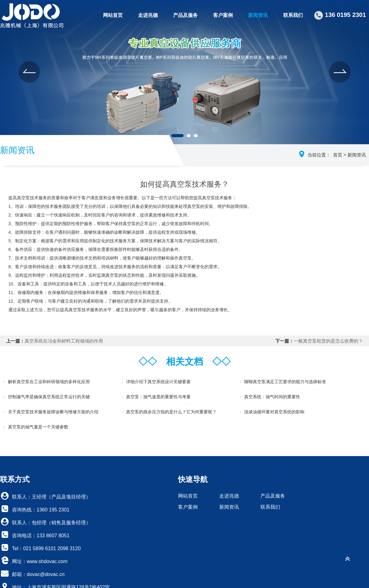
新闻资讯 (258, 15)
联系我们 (293, 15)
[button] (29, 72)
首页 (338, 155)
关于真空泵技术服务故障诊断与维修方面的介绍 (53, 412)
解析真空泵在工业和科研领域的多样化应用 (49, 382)
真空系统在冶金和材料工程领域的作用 (64, 341)
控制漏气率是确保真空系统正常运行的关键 (49, 397)
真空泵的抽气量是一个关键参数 (38, 427)
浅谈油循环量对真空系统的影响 (274, 412)
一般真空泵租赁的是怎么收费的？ (328, 341)
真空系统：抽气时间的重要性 (272, 397)
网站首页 (113, 15)
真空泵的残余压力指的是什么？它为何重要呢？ (171, 412)
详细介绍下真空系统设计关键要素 (158, 382)
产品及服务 (185, 15)
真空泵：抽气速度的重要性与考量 (158, 397)
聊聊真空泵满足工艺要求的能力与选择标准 (285, 382)
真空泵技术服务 (84, 310)
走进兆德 (148, 15)
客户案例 (223, 15)
